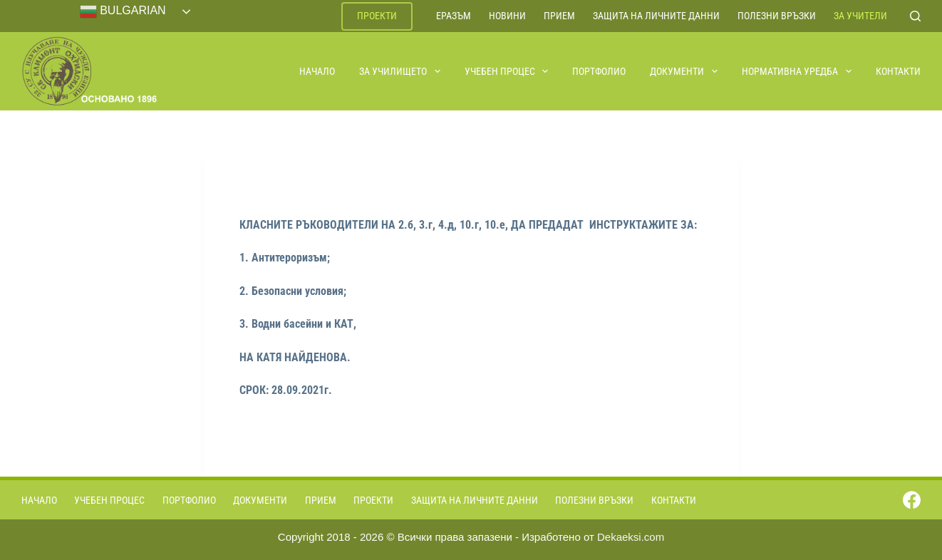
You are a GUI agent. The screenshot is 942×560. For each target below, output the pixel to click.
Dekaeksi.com (631, 537)
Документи (684, 71)
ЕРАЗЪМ (454, 16)
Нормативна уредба (797, 71)
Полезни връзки (777, 16)
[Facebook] (912, 500)
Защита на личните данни (656, 16)
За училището (400, 71)
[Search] (915, 16)
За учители (860, 16)
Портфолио (599, 71)
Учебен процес (507, 71)
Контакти (898, 71)
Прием (559, 16)
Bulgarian (123, 11)
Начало (317, 71)
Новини (507, 16)
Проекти (377, 16)
